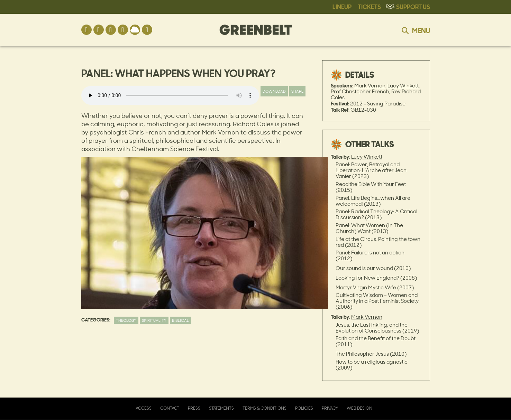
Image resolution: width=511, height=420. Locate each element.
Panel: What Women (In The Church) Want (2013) (369, 228)
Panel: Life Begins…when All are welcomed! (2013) (373, 201)
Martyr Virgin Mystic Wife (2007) (375, 287)
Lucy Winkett (403, 86)
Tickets (369, 6)
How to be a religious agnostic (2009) (372, 365)
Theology (126, 320)
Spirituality (154, 320)
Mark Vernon (370, 86)
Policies (304, 408)
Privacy (330, 408)
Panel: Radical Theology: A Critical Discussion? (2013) (376, 214)
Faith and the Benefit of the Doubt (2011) (376, 341)
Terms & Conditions (264, 408)
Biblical (180, 320)
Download (274, 91)
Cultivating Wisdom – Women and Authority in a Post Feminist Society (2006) (377, 301)
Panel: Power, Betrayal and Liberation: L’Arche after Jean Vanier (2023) (371, 170)
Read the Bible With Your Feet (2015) (371, 187)
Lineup (342, 6)
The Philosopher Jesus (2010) (371, 354)
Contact (170, 408)
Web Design (359, 408)
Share (297, 91)
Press (194, 408)
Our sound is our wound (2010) (373, 268)
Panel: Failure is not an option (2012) (370, 255)
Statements (221, 408)
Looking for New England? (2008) (376, 278)
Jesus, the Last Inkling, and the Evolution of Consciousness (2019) (377, 328)
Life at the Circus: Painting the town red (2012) (378, 242)
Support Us (413, 6)
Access (144, 408)
